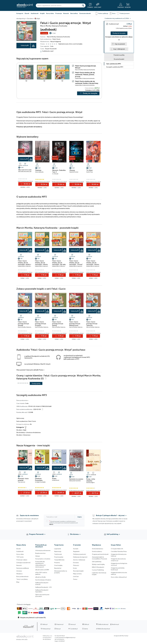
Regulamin (76, 551)
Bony (114, 13)
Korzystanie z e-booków (43, 559)
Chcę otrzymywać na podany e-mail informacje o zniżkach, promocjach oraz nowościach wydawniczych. (62, 523)
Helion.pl (45, 624)
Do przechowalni (119, 59)
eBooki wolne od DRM (42, 570)
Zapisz (80, 517)
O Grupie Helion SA (117, 549)
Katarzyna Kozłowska (63, 37)
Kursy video (50, 13)
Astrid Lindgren (90, 482)
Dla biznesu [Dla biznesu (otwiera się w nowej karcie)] (74, 534)
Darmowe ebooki (85, 13)
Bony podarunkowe (22, 576)
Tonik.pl (126, 636)
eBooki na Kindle (40, 577)
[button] (101, 153)
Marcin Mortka (51, 37)
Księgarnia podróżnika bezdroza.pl (118, 569)
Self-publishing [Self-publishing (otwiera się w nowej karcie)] (112, 534)
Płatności (76, 565)
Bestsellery (74, 13)
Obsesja (72, 170)
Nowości (66, 13)
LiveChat (76, 576)
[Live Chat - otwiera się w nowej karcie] (98, 5)
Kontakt (76, 549)
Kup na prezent (120, 44)
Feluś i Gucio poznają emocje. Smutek (24, 324)
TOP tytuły (20, 557)
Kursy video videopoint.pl (119, 577)
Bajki (25, 430)
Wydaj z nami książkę (98, 564)
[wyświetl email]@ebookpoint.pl (67, 637)
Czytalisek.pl (74, 629)
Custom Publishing (98, 570)
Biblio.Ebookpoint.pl (104, 629)
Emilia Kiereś (56, 480)
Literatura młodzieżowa (33, 432)
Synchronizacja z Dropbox (43, 580)
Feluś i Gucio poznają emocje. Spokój (58, 324)
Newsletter (58, 568)
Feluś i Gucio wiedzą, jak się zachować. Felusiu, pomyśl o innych (93, 264)
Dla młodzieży (21, 432)
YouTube (2, 612)
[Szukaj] (83, 5)
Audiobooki (35, 13)
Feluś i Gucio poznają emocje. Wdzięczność (75, 324)
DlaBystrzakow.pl (103, 624)
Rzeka (54, 479)
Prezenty (57, 563)
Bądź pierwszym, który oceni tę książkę (70, 44)
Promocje (59, 13)
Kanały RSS (2, 622)
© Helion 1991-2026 (22, 639)
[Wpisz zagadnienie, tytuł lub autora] (58, 5)
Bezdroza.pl (115, 624)
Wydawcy (19, 574)
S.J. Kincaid (55, 174)
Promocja (44, 33)
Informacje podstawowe (43, 550)
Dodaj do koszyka (119, 33)
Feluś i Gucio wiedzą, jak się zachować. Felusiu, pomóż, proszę (85, 74)
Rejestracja (58, 551)
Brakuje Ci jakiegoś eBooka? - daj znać (110, 515)
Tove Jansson (21, 482)
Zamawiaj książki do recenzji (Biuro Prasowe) (99, 558)
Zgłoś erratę (20, 418)
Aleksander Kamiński (75, 481)
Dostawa (76, 563)
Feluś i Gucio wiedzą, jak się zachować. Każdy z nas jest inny (87, 82)
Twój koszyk (58, 554)
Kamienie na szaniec (76, 479)
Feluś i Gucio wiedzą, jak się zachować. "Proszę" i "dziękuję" (76, 264)
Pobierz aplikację (103, 13)
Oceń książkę (58, 565)
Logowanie (58, 549)
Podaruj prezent (125, 13)
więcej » (51, 524)
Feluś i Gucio (56, 39)
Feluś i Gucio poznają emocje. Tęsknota (92, 324)
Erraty (75, 568)
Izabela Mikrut (79, 78)
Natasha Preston (74, 172)
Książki (42, 13)
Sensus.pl (73, 624)
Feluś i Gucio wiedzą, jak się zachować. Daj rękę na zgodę (59, 264)
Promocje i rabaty (22, 560)
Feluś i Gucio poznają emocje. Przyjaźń (41, 324)
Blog (18, 582)
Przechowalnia (59, 557)
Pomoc (41, 370)
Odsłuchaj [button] (24, 45)
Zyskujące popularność (23, 563)
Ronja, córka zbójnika (91, 480)
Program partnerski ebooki (100, 554)
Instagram (2, 608)
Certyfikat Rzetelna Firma (119, 551)
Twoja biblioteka (59, 560)
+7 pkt (54, 33)
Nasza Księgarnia (56, 41)
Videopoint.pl (46, 629)
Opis (114, 64)
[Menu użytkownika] (121, 5)
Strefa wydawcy (97, 551)
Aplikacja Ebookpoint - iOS (43, 587)
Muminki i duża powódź (23, 479)
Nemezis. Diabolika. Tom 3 (59, 171)
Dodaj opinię (36, 383)
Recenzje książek (78, 571)
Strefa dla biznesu (98, 549)
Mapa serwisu (77, 574)
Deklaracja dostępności (80, 557)
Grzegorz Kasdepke (40, 482)
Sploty (86, 629)
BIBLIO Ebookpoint (98, 567)
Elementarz (27, 435)
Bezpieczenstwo (40, 553)
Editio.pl (87, 624)
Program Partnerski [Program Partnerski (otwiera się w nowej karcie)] (36, 534)
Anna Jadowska (39, 172)
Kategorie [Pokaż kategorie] (20, 13)
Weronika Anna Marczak (25, 171)
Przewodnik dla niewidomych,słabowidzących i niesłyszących (41, 564)
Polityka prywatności (80, 554)
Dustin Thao (90, 172)
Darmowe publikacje (23, 568)
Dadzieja (38, 170)
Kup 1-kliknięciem (119, 49)
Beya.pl (58, 629)
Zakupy (38, 556)
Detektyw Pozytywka (39, 479)
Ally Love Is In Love (25, 170)
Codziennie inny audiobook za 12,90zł (117, 18)
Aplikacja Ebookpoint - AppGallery (42, 591)
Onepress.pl (60, 624)
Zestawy (19, 571)
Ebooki (27, 13)
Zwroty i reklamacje (79, 560)
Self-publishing (97, 562)
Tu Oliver (90, 170)
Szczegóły (115, 67)
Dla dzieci (19, 430)
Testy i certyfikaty (22, 579)
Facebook (2, 600)
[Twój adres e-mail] (59, 517)
